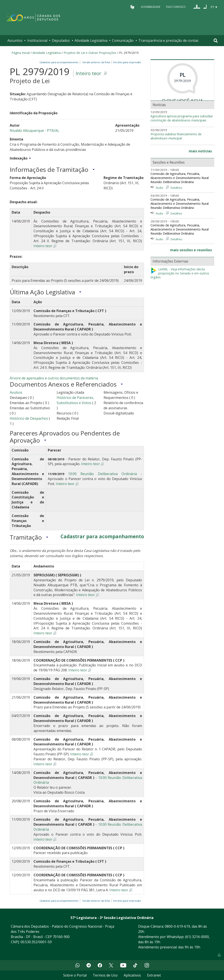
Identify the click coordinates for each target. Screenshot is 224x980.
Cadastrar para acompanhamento (60, 62)
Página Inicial (21, 53)
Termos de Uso (105, 975)
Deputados (61, 40)
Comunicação (123, 40)
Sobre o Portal (75, 975)
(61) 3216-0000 (197, 937)
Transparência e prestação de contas (168, 40)
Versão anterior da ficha (96, 62)
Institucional (37, 40)
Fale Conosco (176, 7)
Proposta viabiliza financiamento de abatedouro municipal (176, 136)
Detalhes (176, 188)
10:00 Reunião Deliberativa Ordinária (102, 474)
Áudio (159, 188)
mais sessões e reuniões (191, 250)
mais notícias (200, 151)
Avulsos (16, 392)
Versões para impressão (126, 62)
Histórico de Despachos (29, 418)
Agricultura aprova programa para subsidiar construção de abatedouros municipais (182, 118)
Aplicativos (132, 975)
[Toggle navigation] (216, 41)
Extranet (154, 975)
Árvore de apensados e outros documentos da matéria (54, 378)
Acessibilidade (151, 7)
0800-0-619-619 (177, 926)
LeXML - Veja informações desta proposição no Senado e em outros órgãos (180, 273)
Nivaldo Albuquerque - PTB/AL (34, 131)
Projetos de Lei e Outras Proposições (90, 53)
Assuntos (15, 40)
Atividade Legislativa (91, 40)
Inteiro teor (88, 73)
